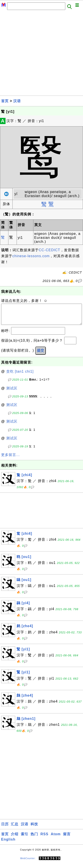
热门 (34, 838)
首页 (5, 101)
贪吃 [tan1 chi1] (20, 376)
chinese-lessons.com (31, 256)
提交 (41, 355)
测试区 (12, 393)
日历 (5, 829)
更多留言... (10, 459)
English (8, 844)
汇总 (15, 829)
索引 (25, 838)
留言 (67, 838)
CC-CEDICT (49, 250)
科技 (34, 829)
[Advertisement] (41, 54)
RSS (44, 838)
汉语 (17, 101)
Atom (56, 838)
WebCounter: (28, 863)
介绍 (15, 838)
